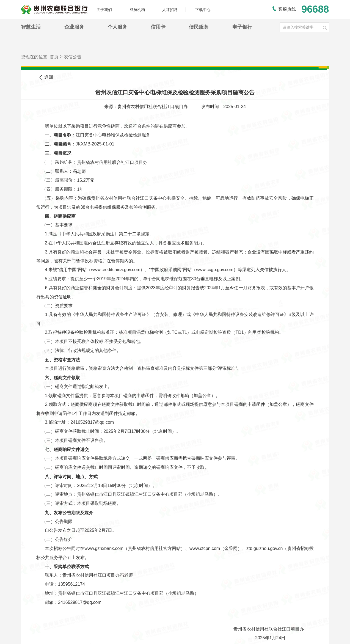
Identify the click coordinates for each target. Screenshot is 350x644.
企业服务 (74, 27)
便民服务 (199, 27)
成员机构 (138, 10)
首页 (54, 57)
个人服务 (117, 27)
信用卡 (158, 27)
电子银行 (242, 27)
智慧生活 (31, 27)
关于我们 (104, 10)
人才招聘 (170, 10)
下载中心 (203, 10)
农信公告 (73, 57)
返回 (46, 77)
